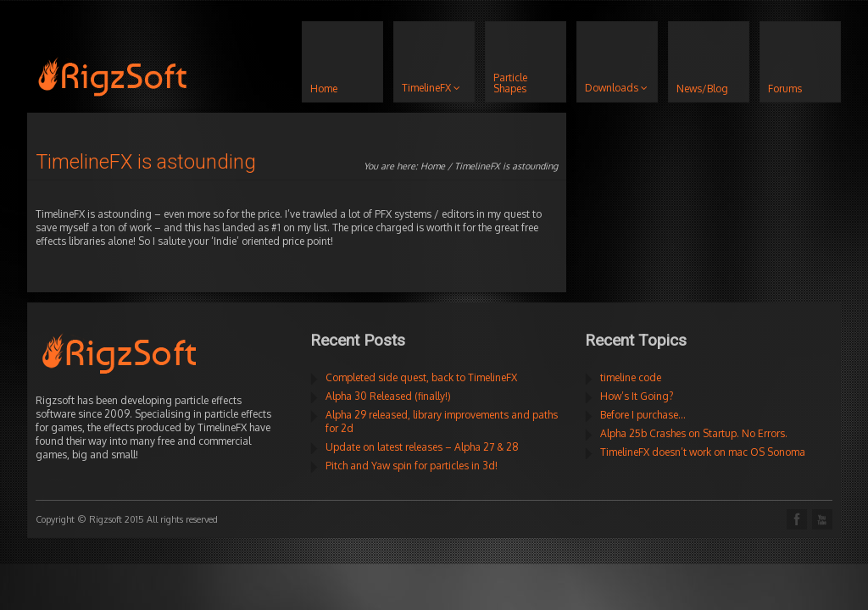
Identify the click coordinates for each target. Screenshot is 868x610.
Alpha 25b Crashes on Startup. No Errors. (694, 433)
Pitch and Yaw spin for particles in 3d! (412, 466)
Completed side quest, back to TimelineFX (421, 377)
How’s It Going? (637, 396)
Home (433, 166)
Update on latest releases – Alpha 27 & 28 (422, 447)
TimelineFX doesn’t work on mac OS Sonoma (703, 452)
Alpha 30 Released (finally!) (388, 396)
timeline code (631, 377)
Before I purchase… (643, 415)
